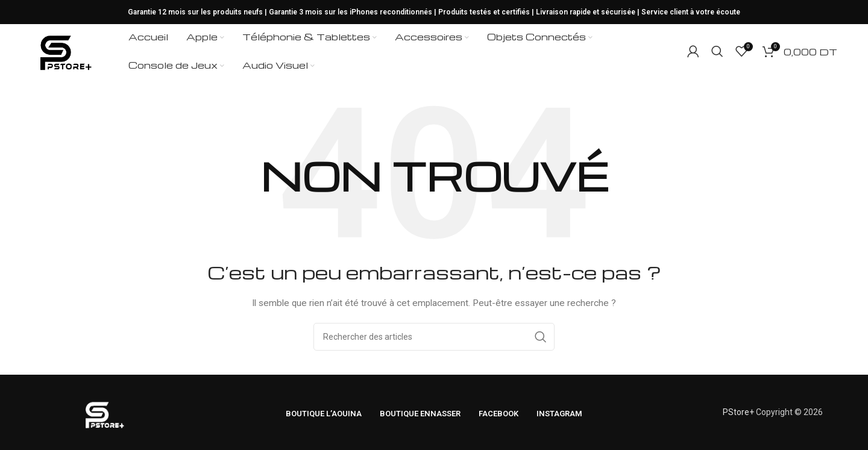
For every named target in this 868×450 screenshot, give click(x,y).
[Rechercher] (717, 51)
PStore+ (738, 412)
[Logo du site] (64, 51)
